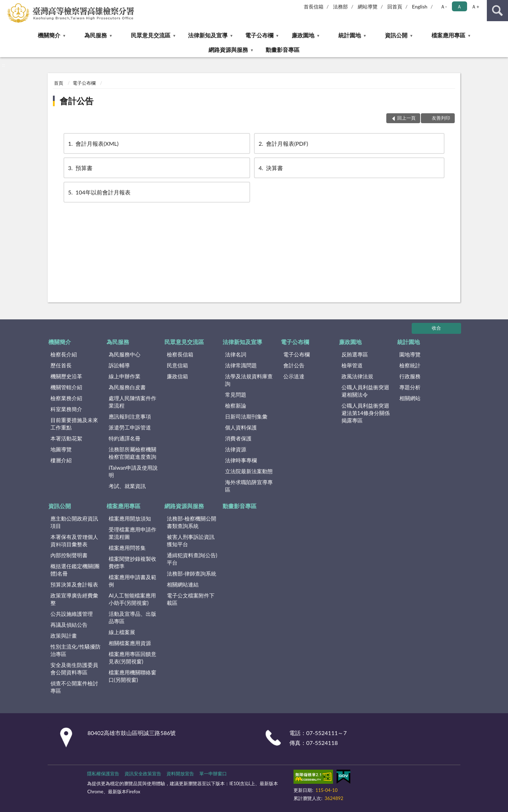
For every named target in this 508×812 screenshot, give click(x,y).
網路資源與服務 (228, 50)
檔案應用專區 (448, 35)
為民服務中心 (125, 354)
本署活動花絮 (66, 438)
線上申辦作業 (125, 376)
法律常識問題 (241, 365)
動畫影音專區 (283, 50)
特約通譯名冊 (125, 438)
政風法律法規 (357, 376)
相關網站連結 (183, 584)
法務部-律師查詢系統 (192, 573)
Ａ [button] (459, 7)
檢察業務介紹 (66, 398)
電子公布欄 (259, 35)
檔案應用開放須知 (130, 518)
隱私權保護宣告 (103, 774)
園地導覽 (410, 354)
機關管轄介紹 (66, 387)
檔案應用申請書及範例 (132, 581)
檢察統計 (410, 365)
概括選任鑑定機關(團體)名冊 (75, 570)
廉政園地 (303, 35)
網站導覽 (368, 7)
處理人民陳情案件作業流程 (132, 402)
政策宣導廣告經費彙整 (74, 599)
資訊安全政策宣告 (143, 774)
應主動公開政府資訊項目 (74, 522)
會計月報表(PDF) (283, 143)
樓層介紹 (61, 460)
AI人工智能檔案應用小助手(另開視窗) (132, 599)
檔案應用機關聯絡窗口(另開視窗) (132, 676)
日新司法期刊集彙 (246, 416)
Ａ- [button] (444, 7)
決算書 (270, 168)
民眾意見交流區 (151, 35)
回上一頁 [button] (406, 118)
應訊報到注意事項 (130, 416)
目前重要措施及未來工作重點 (74, 424)
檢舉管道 (352, 365)
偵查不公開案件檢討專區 (74, 687)
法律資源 (236, 449)
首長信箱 (314, 7)
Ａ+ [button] (475, 7)
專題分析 (410, 387)
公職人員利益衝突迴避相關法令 (365, 391)
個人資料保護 (241, 427)
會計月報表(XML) (93, 143)
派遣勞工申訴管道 (130, 427)
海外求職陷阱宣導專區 (249, 486)
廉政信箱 (177, 376)
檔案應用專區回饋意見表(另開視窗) (132, 658)
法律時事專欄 (241, 460)
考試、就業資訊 (127, 486)
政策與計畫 (64, 636)
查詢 (497, 11)
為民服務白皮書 (127, 387)
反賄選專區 (355, 354)
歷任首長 (61, 365)
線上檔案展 (122, 632)
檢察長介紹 (64, 354)
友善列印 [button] (441, 118)
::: (6, 5)
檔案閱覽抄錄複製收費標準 (132, 562)
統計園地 (350, 35)
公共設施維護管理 (72, 614)
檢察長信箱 (180, 354)
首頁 (59, 83)
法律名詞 (236, 354)
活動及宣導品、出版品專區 (132, 617)
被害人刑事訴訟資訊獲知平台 (191, 540)
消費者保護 (238, 438)
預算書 (80, 168)
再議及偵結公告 (69, 625)
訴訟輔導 (119, 365)
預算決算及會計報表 (74, 584)
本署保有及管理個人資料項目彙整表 (74, 540)
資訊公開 (396, 35)
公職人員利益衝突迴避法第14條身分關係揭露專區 (366, 413)
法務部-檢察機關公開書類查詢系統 (192, 522)
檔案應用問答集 (127, 548)
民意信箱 (177, 365)
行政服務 (410, 376)
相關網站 (410, 398)
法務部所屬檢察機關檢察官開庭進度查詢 (132, 453)
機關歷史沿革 (66, 376)
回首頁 (395, 7)
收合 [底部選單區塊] (436, 328)
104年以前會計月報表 (99, 192)
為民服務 (96, 35)
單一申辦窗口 (213, 774)
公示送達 (294, 376)
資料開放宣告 (180, 774)
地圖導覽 (61, 449)
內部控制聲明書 (69, 555)
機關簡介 (49, 35)
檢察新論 (236, 405)
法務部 (340, 7)
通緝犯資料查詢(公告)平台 (192, 559)
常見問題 (236, 395)
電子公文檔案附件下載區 (191, 599)
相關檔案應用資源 (130, 643)
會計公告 (77, 101)
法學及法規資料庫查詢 (249, 380)
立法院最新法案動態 (249, 471)
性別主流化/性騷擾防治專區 (75, 650)
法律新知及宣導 (208, 35)
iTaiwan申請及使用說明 (133, 471)
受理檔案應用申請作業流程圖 (132, 533)
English (420, 7)
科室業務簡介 (66, 409)
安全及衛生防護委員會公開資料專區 (74, 669)
